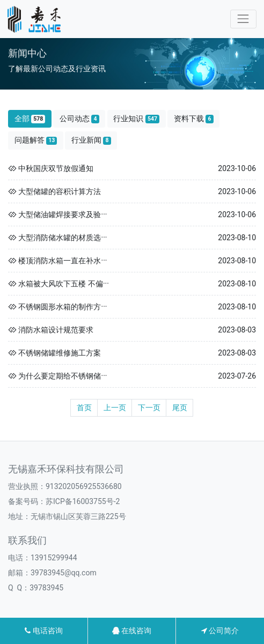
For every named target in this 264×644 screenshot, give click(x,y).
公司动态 (79, 119)
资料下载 (194, 119)
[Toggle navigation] (243, 19)
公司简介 (220, 631)
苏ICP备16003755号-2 (83, 501)
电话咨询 (43, 631)
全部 (30, 119)
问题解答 (36, 140)
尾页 (180, 408)
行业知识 (136, 119)
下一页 (149, 408)
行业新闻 (91, 140)
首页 (84, 408)
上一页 (115, 408)
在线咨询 (132, 631)
